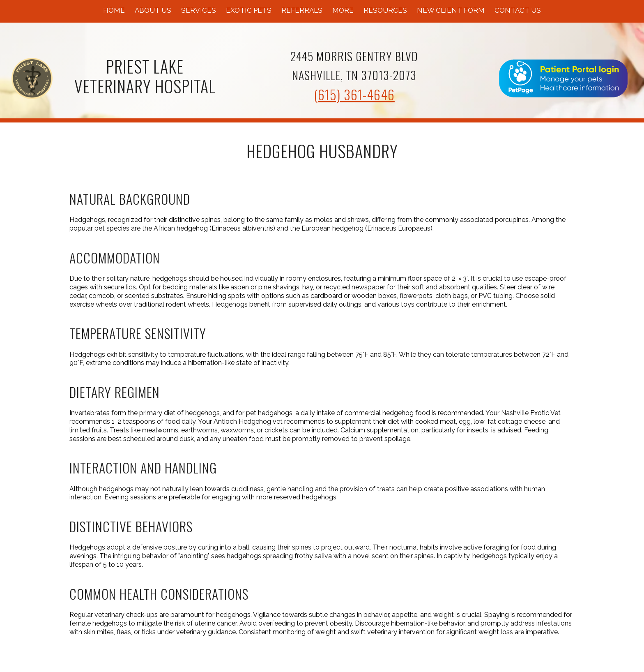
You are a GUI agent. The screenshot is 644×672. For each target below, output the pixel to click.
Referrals (302, 10)
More (343, 10)
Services (199, 10)
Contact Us (518, 10)
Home (114, 10)
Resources (385, 10)
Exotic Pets (249, 10)
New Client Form (451, 10)
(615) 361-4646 (354, 94)
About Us (153, 10)
